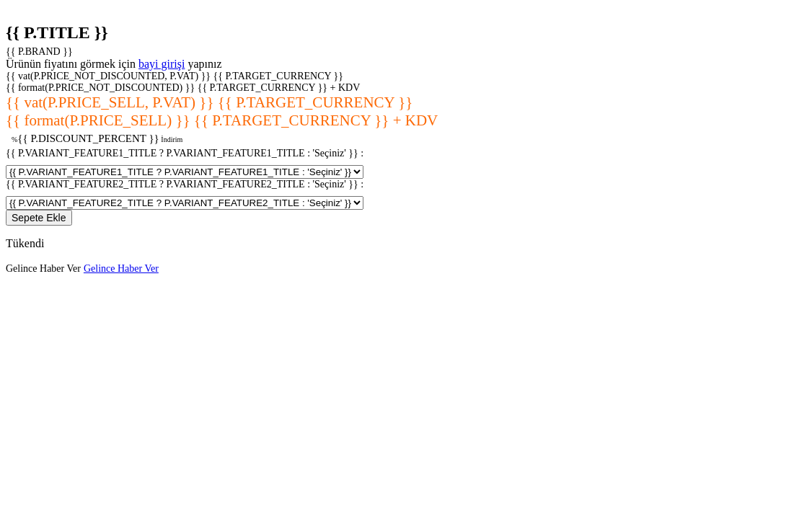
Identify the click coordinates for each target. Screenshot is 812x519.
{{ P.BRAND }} (39, 52)
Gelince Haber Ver (43, 269)
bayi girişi (162, 64)
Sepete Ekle (39, 218)
